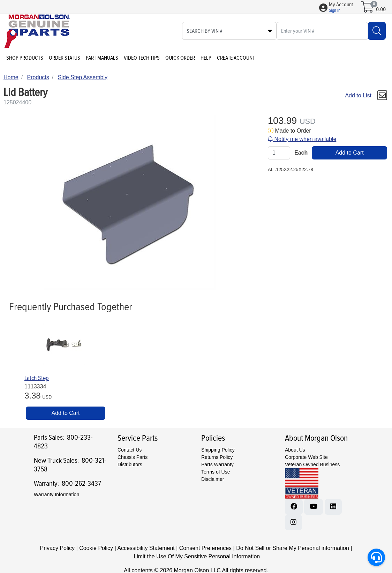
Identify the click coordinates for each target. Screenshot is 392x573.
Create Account (236, 58)
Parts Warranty (217, 464)
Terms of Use (216, 472)
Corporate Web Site (306, 457)
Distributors (130, 464)
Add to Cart (350, 153)
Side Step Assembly (83, 77)
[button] (341, 8)
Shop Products (25, 58)
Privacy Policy (58, 548)
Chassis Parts (133, 457)
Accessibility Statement (146, 548)
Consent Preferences (205, 548)
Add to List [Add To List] (358, 95)
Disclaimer (213, 479)
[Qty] (279, 153)
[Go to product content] (64, 344)
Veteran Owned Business (312, 464)
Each (301, 153)
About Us (295, 450)
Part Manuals (102, 58)
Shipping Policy (218, 450)
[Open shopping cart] (368, 9)
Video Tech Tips (142, 58)
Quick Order (180, 58)
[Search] (377, 31)
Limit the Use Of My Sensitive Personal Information (197, 556)
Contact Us (130, 450)
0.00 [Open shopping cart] (381, 9)
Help (206, 58)
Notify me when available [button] (302, 139)
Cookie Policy (96, 548)
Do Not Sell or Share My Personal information (293, 548)
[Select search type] (229, 31)
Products (38, 77)
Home (11, 77)
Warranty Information (56, 494)
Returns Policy (217, 457)
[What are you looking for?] (322, 31)
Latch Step (37, 378)
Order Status (65, 58)
